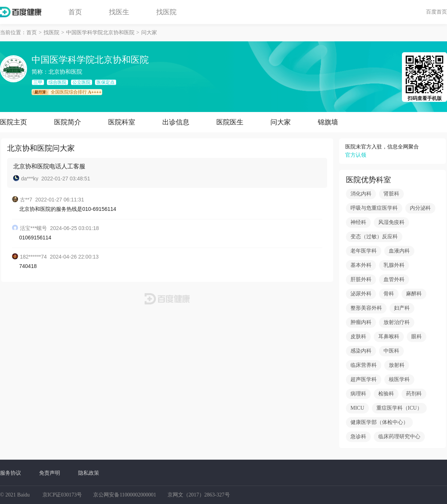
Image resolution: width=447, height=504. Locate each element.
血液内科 (399, 251)
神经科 (358, 222)
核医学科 (399, 379)
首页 (75, 12)
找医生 (119, 12)
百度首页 (436, 12)
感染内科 (361, 351)
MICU (357, 408)
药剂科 (414, 394)
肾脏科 (391, 194)
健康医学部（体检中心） (379, 422)
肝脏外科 (361, 279)
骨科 (389, 294)
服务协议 (11, 473)
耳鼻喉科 (389, 337)
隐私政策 (89, 473)
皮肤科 (358, 337)
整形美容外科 (366, 308)
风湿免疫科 (391, 222)
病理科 (358, 394)
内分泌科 (420, 208)
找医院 (166, 12)
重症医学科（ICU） (399, 408)
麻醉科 (414, 294)
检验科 (386, 394)
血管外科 (394, 279)
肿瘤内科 (361, 322)
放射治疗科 (397, 322)
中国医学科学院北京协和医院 (100, 33)
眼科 (417, 337)
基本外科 (361, 265)
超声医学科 (364, 379)
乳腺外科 (394, 265)
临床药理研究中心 (399, 437)
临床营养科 (364, 365)
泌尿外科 (361, 294)
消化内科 (361, 194)
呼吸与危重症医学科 (374, 208)
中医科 (391, 351)
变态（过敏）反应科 (374, 237)
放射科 (397, 365)
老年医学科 (364, 251)
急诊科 (358, 437)
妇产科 (402, 308)
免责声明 (50, 473)
